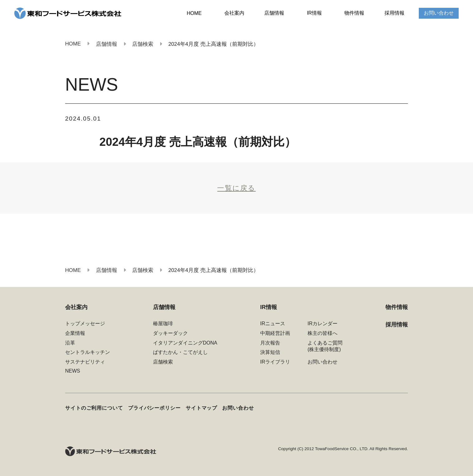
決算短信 (270, 352)
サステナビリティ (85, 362)
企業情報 (75, 333)
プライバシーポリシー (154, 408)
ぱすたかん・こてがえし (180, 352)
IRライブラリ (275, 362)
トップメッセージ (85, 324)
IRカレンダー (322, 324)
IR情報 (314, 13)
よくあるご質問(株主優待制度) (325, 346)
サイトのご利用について (94, 408)
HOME (194, 13)
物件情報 (354, 13)
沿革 (70, 343)
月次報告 (270, 343)
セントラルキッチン (88, 352)
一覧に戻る (236, 188)
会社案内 (234, 13)
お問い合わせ (439, 13)
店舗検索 (163, 362)
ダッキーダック (170, 333)
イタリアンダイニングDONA (185, 343)
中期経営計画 (275, 333)
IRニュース (273, 324)
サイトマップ (201, 408)
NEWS (73, 371)
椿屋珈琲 (163, 324)
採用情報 (394, 13)
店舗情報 (274, 13)
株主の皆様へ (322, 333)
